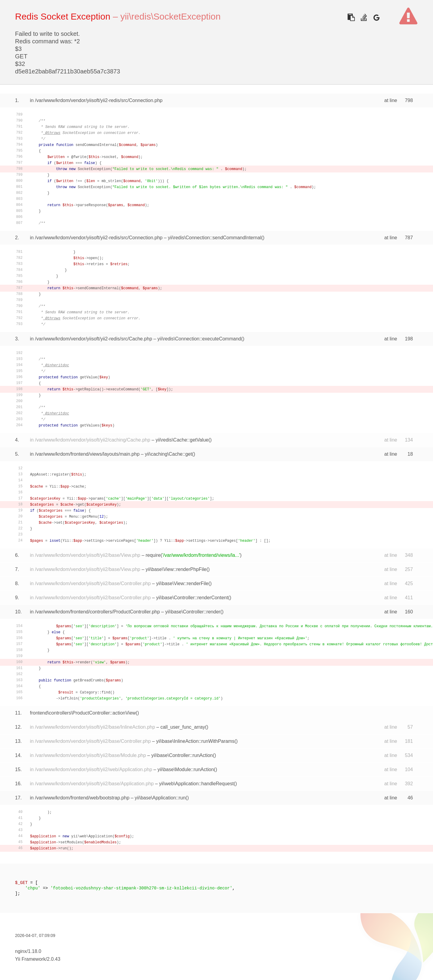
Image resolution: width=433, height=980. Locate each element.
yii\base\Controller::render (193, 612)
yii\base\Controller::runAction (182, 755)
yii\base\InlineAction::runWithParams (195, 741)
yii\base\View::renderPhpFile (176, 569)
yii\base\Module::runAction (186, 769)
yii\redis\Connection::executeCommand (199, 339)
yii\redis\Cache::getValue (182, 440)
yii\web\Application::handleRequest (196, 784)
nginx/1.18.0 (28, 951)
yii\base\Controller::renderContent (192, 598)
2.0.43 (54, 959)
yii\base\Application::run (160, 798)
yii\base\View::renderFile (182, 583)
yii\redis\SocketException (170, 16)
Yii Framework (30, 959)
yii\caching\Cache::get (169, 454)
